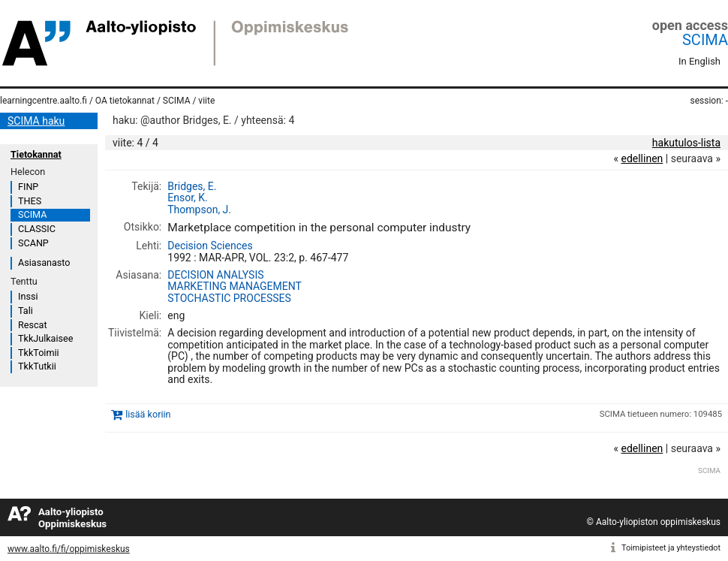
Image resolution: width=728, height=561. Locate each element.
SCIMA (705, 40)
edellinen (642, 158)
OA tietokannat (125, 101)
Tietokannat (36, 154)
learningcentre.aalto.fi (44, 101)
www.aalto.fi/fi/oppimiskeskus (69, 549)
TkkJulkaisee (45, 338)
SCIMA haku (36, 121)
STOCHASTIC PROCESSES (229, 298)
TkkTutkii (37, 366)
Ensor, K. (188, 198)
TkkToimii (39, 353)
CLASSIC (37, 229)
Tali (26, 311)
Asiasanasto (44, 262)
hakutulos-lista (686, 143)
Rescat (33, 325)
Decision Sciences (210, 246)
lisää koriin (148, 415)
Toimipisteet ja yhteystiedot (671, 548)
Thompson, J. (199, 210)
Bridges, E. (192, 186)
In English (699, 61)
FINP (28, 187)
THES (30, 201)
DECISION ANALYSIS (215, 275)
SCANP (33, 243)
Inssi (28, 296)
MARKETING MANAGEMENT (235, 286)
